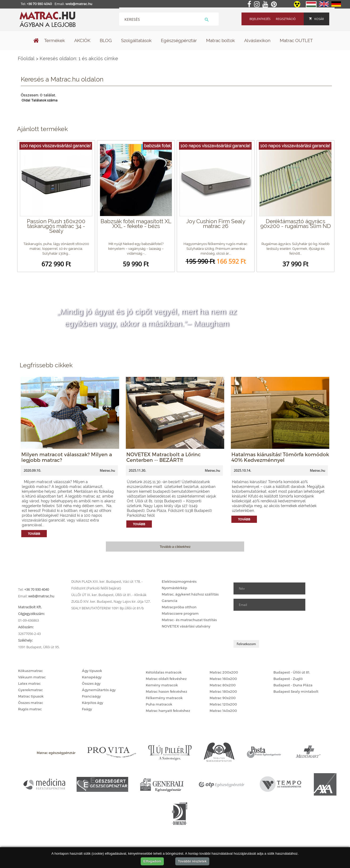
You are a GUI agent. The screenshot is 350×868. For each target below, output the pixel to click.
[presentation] (274, 625)
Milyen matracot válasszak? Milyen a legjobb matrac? (67, 457)
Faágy (87, 709)
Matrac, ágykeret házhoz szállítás (190, 594)
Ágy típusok (92, 671)
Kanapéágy (92, 677)
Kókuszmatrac (30, 671)
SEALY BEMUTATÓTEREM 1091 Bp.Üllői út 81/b (108, 608)
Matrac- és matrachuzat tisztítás (189, 620)
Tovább (34, 534)
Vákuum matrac (32, 677)
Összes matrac (31, 703)
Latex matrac (29, 683)
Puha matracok (159, 704)
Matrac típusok (31, 696)
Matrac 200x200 (224, 672)
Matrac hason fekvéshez (166, 691)
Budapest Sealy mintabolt (296, 691)
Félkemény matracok (164, 698)
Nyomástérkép (174, 588)
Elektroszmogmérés (179, 581)
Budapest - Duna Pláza (293, 685)
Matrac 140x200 (223, 711)
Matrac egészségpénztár (56, 753)
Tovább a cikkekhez (175, 547)
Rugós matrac (30, 709)
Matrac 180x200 (223, 691)
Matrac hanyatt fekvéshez (168, 711)
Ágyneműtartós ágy (99, 690)
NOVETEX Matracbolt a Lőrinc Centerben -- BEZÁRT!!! (164, 457)
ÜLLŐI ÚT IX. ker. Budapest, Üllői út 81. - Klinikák (109, 595)
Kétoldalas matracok (164, 672)
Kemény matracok (162, 685)
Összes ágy (91, 683)
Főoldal (26, 58)
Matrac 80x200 (223, 685)
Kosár (316, 19)
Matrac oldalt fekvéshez (166, 679)
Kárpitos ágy (93, 703)
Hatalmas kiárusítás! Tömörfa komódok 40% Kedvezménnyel (280, 457)
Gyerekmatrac (30, 690)
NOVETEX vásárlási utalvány (186, 626)
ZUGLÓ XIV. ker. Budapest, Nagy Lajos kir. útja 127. (111, 601)
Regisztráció (286, 19)
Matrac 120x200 (223, 704)
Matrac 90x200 (223, 698)
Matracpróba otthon (179, 607)
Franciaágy (91, 696)
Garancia (170, 601)
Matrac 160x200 (223, 679)
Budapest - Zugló (288, 679)
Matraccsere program (180, 613)
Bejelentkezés (260, 19)
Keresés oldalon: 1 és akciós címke (79, 58)
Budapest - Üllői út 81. (292, 672)
